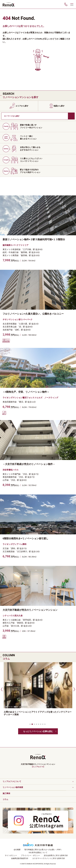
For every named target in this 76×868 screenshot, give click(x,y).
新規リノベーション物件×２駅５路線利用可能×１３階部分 (34, 239)
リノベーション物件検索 (13, 787)
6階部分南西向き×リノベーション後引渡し (25, 538)
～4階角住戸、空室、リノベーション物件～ (26, 392)
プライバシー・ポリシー (30, 855)
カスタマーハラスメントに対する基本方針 (49, 858)
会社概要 (17, 850)
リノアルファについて (12, 781)
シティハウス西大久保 (13, 616)
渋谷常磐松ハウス (11, 470)
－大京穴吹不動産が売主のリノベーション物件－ (29, 464)
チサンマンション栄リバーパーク (18, 319)
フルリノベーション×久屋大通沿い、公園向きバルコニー (33, 314)
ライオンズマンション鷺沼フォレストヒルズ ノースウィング (30, 398)
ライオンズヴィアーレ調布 (15, 544)
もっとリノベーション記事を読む (38, 731)
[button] (1, 689)
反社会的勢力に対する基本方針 (56, 855)
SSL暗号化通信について (38, 853)
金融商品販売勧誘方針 (20, 858)
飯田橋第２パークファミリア (16, 245)
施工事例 (6, 793)
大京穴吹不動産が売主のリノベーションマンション (30, 610)
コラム (5, 799)
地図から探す (59, 106)
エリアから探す (22, 106)
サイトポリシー (11, 855)
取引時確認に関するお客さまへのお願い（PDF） (43, 850)
